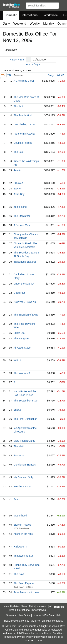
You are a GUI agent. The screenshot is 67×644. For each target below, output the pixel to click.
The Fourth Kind (23, 115)
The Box (18, 152)
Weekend (20, 24)
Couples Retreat (23, 143)
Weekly (35, 24)
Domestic (11, 15)
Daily (51, 75)
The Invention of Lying (26, 315)
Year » (29, 64)
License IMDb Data (43, 615)
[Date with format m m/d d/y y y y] (44, 60)
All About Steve (22, 348)
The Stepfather (22, 216)
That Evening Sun (23, 556)
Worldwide (51, 15)
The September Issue (26, 401)
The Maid (19, 446)
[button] (63, 5)
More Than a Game (24, 441)
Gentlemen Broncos (25, 465)
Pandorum (19, 455)
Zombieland (20, 207)
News (24, 606)
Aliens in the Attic (23, 534)
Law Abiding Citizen (24, 124)
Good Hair (19, 293)
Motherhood (20, 516)
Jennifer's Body (22, 486)
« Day (13, 60)
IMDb (48, 621)
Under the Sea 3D (24, 284)
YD (9, 75)
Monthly (49, 24)
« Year (21, 60)
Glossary (11, 615)
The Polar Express (24, 583)
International (30, 15)
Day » (37, 64)
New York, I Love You (25, 302)
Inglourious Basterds (25, 262)
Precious (18, 183)
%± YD (60, 75)
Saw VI (18, 189)
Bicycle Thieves (22, 525)
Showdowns (39, 610)
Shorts (17, 410)
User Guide (24, 615)
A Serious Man (22, 225)
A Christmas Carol (24, 81)
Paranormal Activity (24, 134)
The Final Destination (25, 419)
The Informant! (22, 373)
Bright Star (19, 333)
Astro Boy (19, 194)
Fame (17, 499)
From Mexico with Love (26, 592)
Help (59, 615)
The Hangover (22, 339)
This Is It (18, 106)
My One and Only (23, 477)
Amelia (17, 170)
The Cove (19, 574)
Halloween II (20, 547)
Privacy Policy (25, 637)
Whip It (18, 360)
